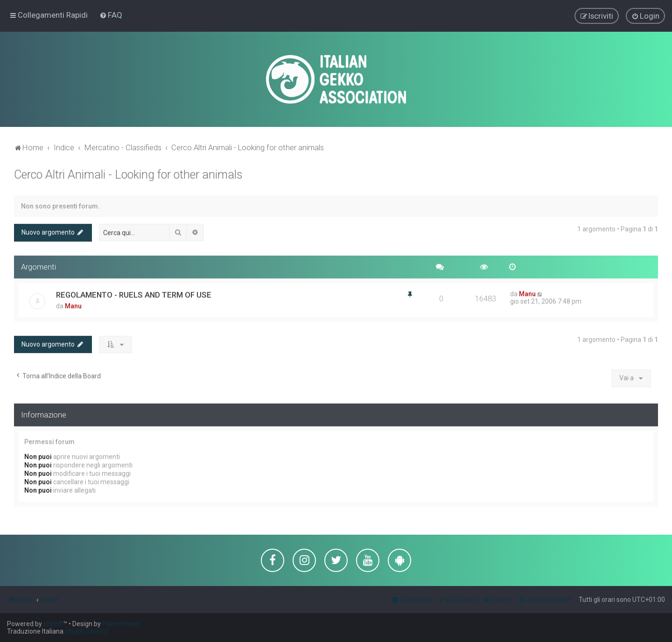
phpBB (53, 624)
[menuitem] (111, 14)
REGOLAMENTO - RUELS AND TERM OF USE (134, 293)
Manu (73, 305)
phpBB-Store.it (87, 631)
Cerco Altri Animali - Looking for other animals (128, 173)
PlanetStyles (121, 624)
